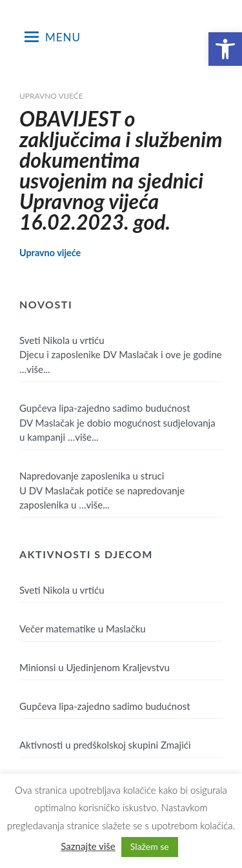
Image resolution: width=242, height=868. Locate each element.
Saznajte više (88, 846)
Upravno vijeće (51, 96)
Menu (53, 37)
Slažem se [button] (150, 846)
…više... (35, 369)
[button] (225, 49)
